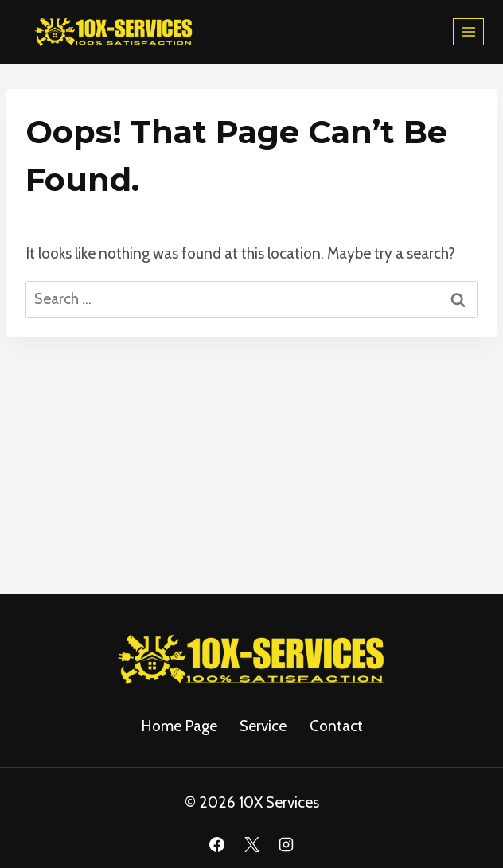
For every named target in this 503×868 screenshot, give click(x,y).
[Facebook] (216, 845)
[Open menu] (468, 31)
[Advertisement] (251, 457)
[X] (251, 845)
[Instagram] (287, 845)
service (263, 726)
